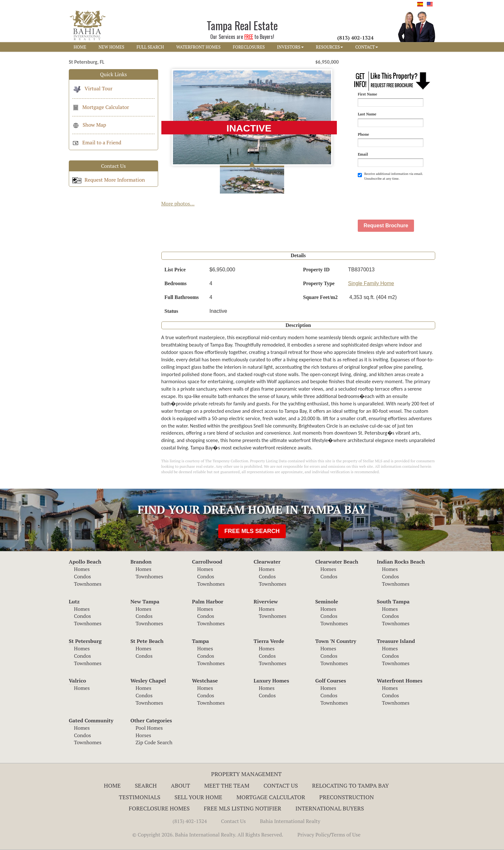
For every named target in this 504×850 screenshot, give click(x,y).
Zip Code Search (154, 742)
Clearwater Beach (337, 562)
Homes (82, 569)
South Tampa (393, 601)
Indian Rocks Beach (401, 562)
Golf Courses (331, 681)
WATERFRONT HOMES (198, 47)
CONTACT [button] (367, 47)
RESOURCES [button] (330, 47)
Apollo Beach (85, 562)
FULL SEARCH (150, 47)
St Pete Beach (147, 641)
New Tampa (145, 601)
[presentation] (407, 197)
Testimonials (140, 797)
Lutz (74, 601)
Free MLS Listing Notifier (243, 808)
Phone (363, 134)
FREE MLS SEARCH (252, 531)
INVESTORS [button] (290, 47)
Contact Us (281, 785)
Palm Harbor (207, 601)
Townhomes (88, 584)
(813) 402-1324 (190, 821)
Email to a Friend (97, 142)
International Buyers (330, 808)
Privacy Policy (313, 835)
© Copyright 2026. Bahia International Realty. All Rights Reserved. (208, 835)
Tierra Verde (269, 641)
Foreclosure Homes (159, 808)
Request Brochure (386, 226)
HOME (80, 47)
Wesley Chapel (148, 681)
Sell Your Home (198, 797)
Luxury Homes (271, 681)
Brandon (141, 562)
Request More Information (109, 180)
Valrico (77, 681)
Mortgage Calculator (101, 107)
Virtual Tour (92, 88)
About (180, 785)
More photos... (178, 203)
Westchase (205, 681)
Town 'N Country (336, 641)
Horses (144, 735)
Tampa (200, 641)
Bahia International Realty (290, 821)
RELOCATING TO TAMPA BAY (351, 785)
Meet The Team (227, 785)
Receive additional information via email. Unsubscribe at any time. (390, 176)
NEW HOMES (111, 47)
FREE (249, 37)
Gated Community (91, 720)
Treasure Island (396, 641)
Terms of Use (346, 835)
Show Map (89, 125)
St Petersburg (85, 641)
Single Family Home (371, 283)
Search (146, 785)
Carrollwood (207, 562)
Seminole (327, 601)
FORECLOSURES (249, 47)
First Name (367, 94)
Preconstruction (346, 797)
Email (363, 154)
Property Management (247, 774)
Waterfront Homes (400, 681)
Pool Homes (149, 728)
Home (112, 785)
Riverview (266, 601)
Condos (82, 576)
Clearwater (267, 562)
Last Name (367, 114)
